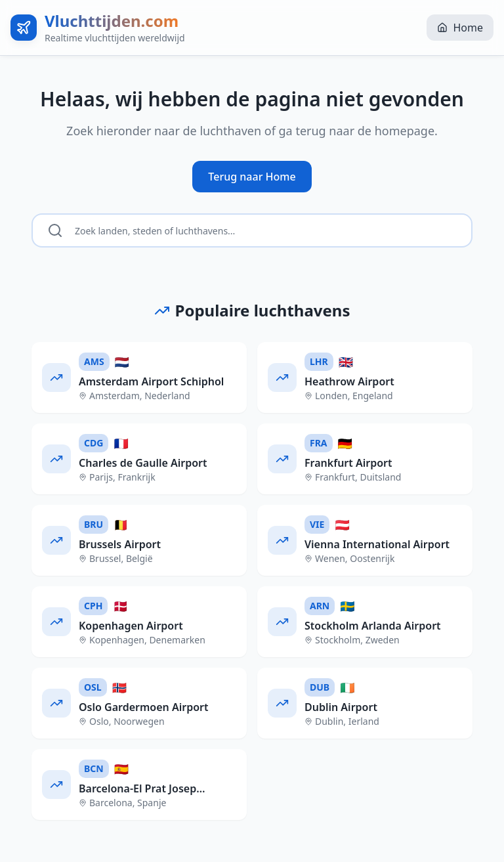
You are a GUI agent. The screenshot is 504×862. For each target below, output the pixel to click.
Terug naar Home (252, 177)
